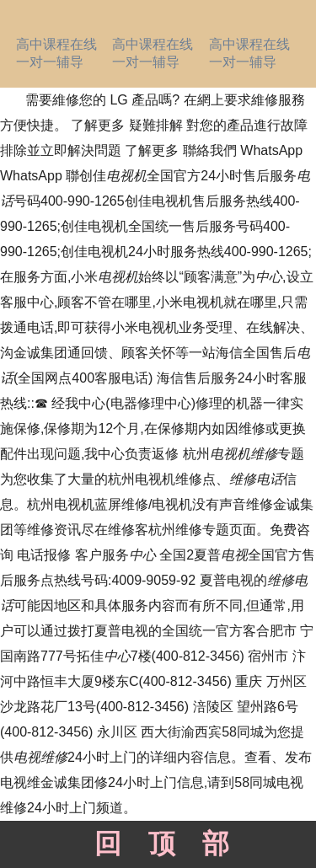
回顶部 (158, 844)
